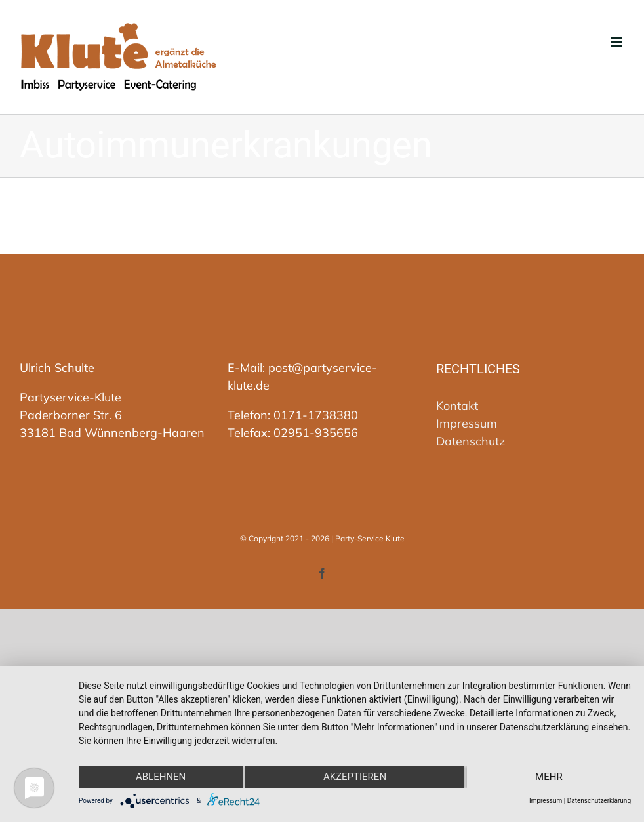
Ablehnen (161, 777)
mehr (549, 777)
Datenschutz (471, 441)
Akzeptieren (355, 777)
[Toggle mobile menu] (617, 42)
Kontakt (457, 406)
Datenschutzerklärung (599, 801)
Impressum (467, 423)
